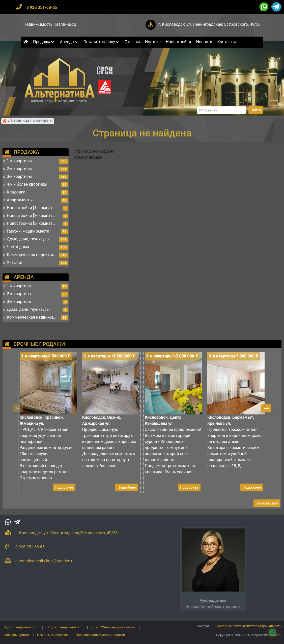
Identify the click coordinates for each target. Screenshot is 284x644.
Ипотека (153, 42)
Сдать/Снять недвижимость (113, 627)
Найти (256, 110)
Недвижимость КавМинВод (50, 24)
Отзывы (132, 42)
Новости (204, 42)
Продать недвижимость (65, 627)
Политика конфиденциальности (100, 635)
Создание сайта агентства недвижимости (249, 626)
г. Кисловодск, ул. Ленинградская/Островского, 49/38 (209, 24)
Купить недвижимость (21, 627)
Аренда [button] (69, 42)
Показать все (267, 503)
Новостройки (178, 42)
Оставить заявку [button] (102, 42)
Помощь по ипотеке (52, 635)
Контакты (227, 42)
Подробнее (64, 487)
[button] (266, 408)
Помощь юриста (16, 635)
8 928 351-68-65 (42, 7)
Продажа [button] (44, 42)
